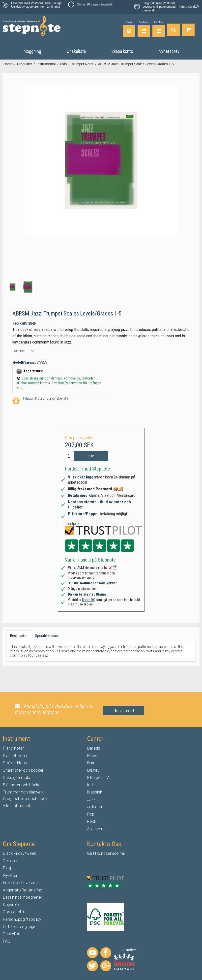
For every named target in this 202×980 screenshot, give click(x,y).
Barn (91, 763)
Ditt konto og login (19, 926)
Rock (92, 821)
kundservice (108, 853)
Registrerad (124, 711)
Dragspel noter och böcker (27, 798)
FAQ (7, 941)
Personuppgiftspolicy (22, 919)
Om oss (10, 861)
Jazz (91, 799)
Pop (91, 814)
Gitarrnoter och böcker (23, 770)
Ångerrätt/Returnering (22, 890)
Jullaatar (95, 807)
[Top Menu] (159, 29)
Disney (93, 770)
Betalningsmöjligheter (22, 897)
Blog (7, 868)
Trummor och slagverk (23, 792)
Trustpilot (72, 524)
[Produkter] (144, 29)
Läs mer (19, 351)
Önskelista (12, 934)
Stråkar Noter (15, 763)
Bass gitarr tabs (17, 777)
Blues (92, 756)
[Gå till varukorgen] (188, 29)
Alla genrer (96, 829)
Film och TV (98, 777)
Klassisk (95, 792)
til (94, 853)
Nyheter (10, 875)
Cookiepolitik (14, 912)
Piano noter (13, 748)
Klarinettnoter (15, 756)
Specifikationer (47, 636)
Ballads (94, 748)
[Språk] (129, 29)
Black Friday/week (19, 853)
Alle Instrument (17, 806)
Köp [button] (91, 456)
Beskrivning (19, 636)
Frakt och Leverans (20, 883)
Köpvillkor (11, 905)
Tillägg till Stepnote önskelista (40, 401)
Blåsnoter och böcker (22, 785)
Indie (91, 785)
